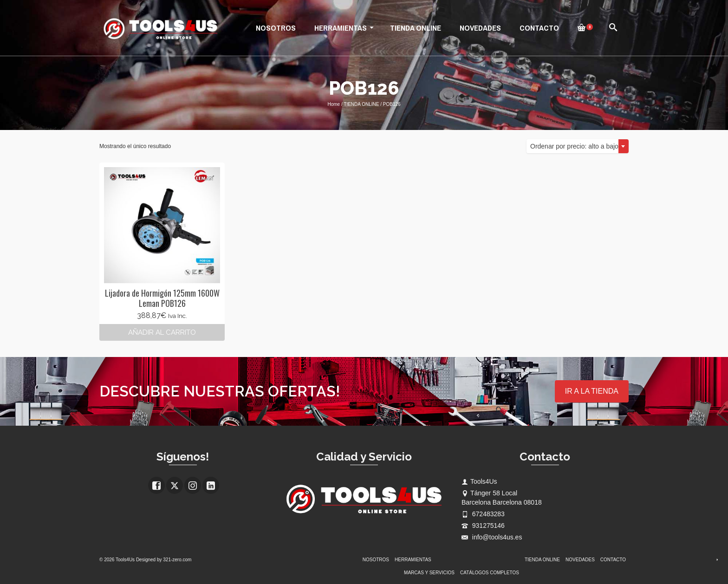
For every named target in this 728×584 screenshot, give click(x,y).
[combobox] (578, 146)
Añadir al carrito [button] (162, 332)
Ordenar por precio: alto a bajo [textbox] (574, 146)
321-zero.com (177, 560)
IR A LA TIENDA (592, 391)
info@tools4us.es (492, 537)
